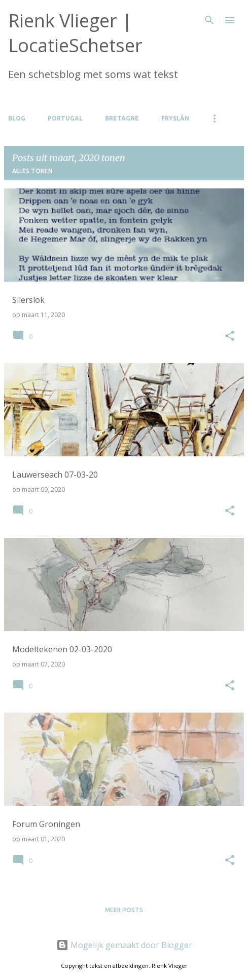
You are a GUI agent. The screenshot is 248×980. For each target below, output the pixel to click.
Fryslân (175, 118)
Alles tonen (32, 171)
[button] (230, 336)
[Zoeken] (209, 20)
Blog (17, 118)
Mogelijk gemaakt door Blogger (124, 945)
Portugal (65, 118)
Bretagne (122, 118)
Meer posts (124, 910)
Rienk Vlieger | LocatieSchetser (75, 33)
